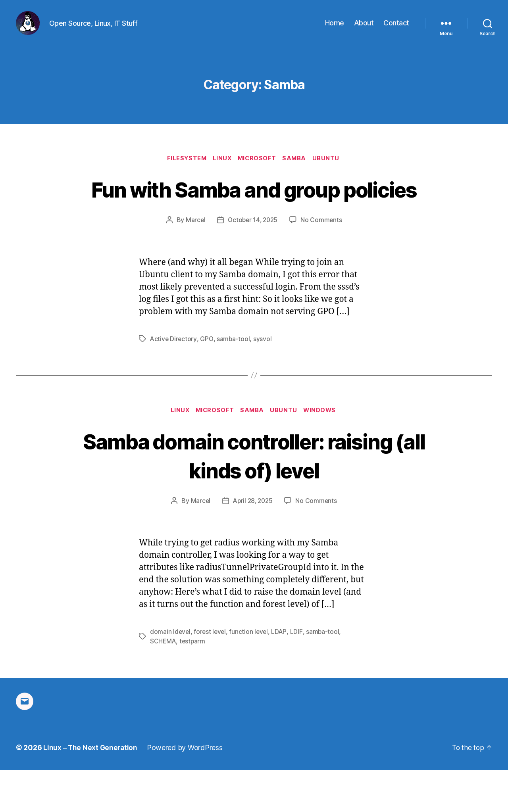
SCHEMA (163, 683)
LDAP (282, 674)
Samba (298, 171)
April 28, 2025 (253, 543)
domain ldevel (171, 674)
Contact (396, 29)
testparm (193, 683)
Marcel (194, 262)
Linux (221, 171)
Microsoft (258, 171)
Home (335, 29)
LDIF (299, 674)
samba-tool (234, 380)
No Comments (323, 262)
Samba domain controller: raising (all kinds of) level (254, 497)
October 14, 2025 (253, 262)
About (364, 29)
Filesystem (183, 171)
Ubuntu (331, 171)
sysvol (264, 380)
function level (251, 674)
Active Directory (174, 380)
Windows (325, 453)
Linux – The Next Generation (91, 790)
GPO (207, 380)
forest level (211, 674)
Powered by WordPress (186, 790)
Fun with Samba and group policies (254, 216)
